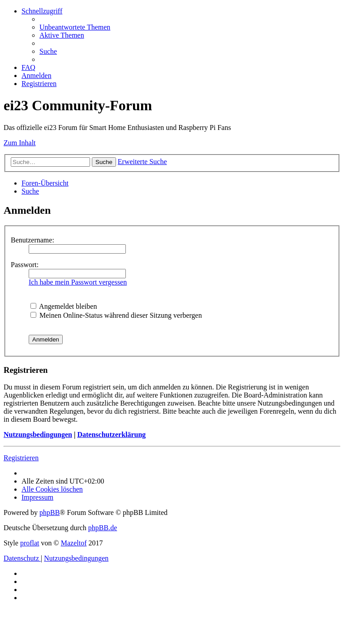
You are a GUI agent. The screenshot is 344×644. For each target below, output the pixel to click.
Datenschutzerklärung (111, 434)
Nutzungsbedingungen (38, 434)
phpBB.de (103, 528)
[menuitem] (75, 27)
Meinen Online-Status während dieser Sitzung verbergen (116, 315)
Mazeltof (74, 543)
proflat (30, 543)
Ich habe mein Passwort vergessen (78, 282)
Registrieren (21, 458)
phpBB (49, 512)
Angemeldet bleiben (64, 306)
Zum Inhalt (20, 143)
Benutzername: (32, 240)
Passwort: (25, 265)
